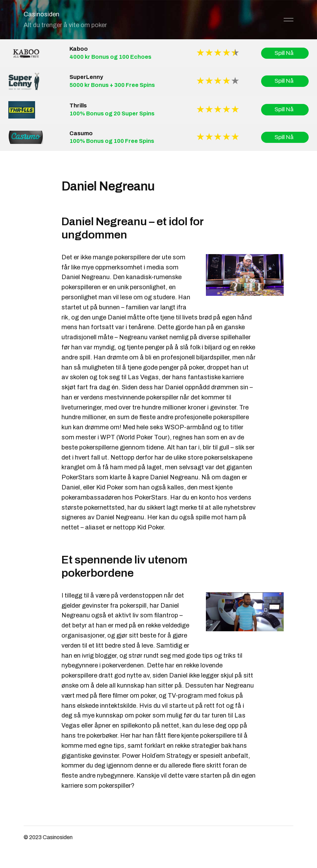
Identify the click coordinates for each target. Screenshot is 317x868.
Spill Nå (285, 53)
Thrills (78, 106)
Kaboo (79, 49)
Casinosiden (41, 14)
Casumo (81, 133)
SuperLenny (86, 77)
